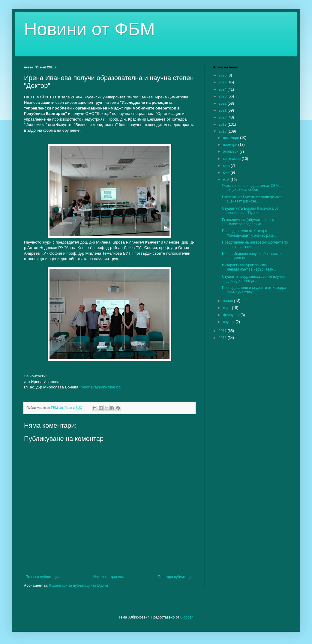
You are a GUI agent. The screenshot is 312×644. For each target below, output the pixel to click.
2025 (223, 82)
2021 (223, 110)
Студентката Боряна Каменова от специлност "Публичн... (250, 211)
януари (229, 322)
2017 (223, 331)
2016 (223, 338)
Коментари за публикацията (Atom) (79, 586)
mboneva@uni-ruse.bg (101, 387)
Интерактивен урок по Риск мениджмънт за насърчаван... (249, 267)
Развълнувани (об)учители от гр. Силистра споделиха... (249, 222)
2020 (223, 117)
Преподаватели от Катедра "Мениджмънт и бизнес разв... (249, 233)
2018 (223, 131)
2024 (223, 89)
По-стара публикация (176, 577)
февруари (232, 315)
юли (227, 166)
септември (232, 159)
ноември (231, 145)
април (228, 301)
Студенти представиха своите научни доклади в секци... (253, 279)
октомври (231, 151)
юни (227, 172)
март (227, 308)
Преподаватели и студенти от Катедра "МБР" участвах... (254, 290)
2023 (223, 96)
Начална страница (109, 577)
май (227, 180)
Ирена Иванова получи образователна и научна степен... (254, 256)
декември (231, 138)
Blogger (186, 617)
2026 (223, 75)
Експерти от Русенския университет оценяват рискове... (252, 199)
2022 (223, 103)
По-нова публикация (43, 577)
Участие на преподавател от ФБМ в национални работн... (252, 188)
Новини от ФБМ (90, 29)
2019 (223, 124)
